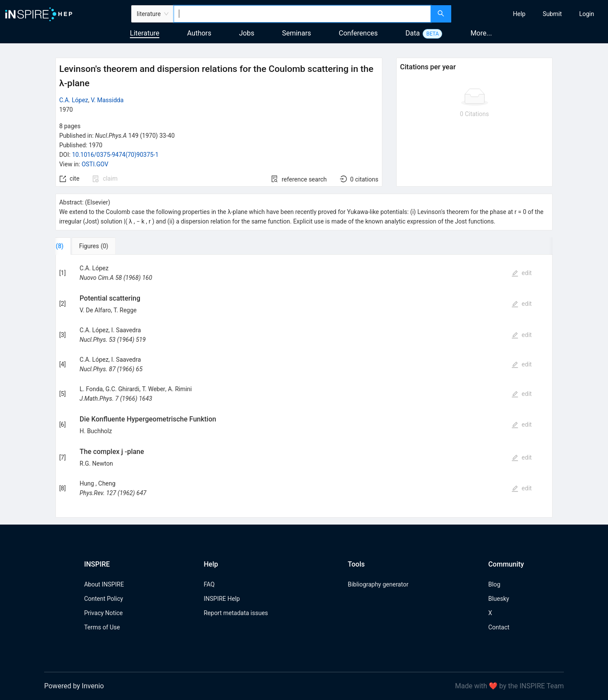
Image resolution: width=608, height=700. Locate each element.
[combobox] (302, 14)
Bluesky (498, 599)
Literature (145, 33)
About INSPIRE (104, 584)
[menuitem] (519, 14)
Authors (199, 33)
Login (587, 14)
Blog (494, 584)
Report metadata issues (236, 613)
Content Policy (103, 599)
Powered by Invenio (74, 686)
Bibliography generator (378, 584)
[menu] (531, 14)
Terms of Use (102, 627)
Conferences (358, 33)
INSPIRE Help (222, 599)
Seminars (296, 33)
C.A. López (74, 100)
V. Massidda (107, 100)
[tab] (82, 246)
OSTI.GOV (95, 164)
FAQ (209, 584)
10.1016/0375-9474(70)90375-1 (115, 155)
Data (412, 33)
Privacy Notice (103, 613)
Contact (499, 627)
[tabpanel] (304, 386)
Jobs (247, 33)
